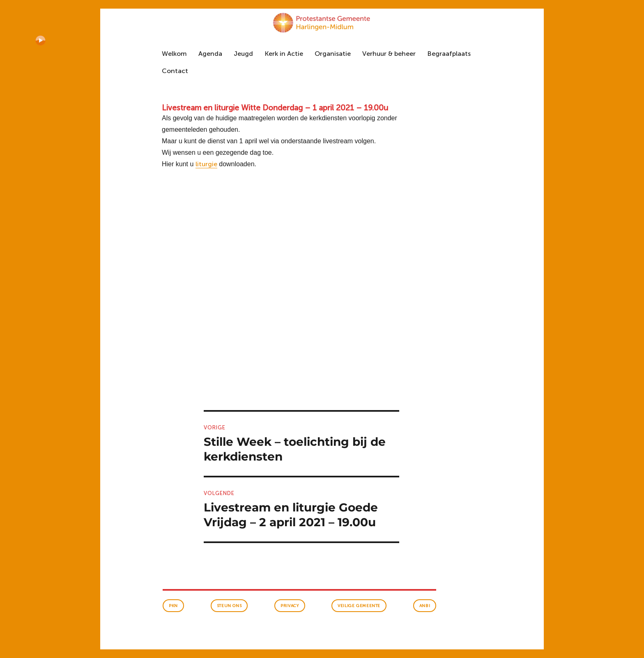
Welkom (174, 54)
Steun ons (229, 606)
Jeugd (243, 54)
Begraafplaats (449, 54)
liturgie (206, 164)
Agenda (210, 54)
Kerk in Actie (284, 54)
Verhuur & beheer (389, 54)
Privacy (290, 606)
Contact (175, 71)
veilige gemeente (359, 606)
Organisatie (333, 54)
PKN (173, 606)
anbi (425, 606)
